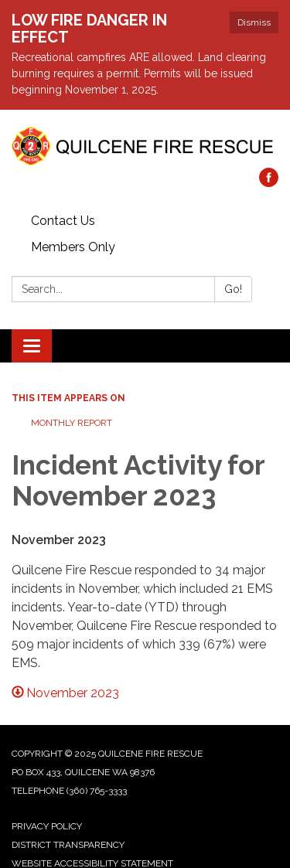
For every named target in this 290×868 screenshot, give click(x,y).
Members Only (73, 247)
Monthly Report (72, 423)
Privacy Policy (47, 826)
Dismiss (254, 22)
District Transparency (68, 845)
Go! (233, 289)
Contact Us (63, 221)
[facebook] (269, 183)
